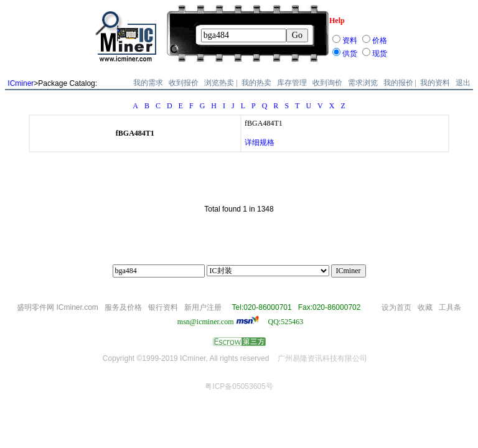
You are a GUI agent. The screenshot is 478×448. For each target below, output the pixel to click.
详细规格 (260, 142)
